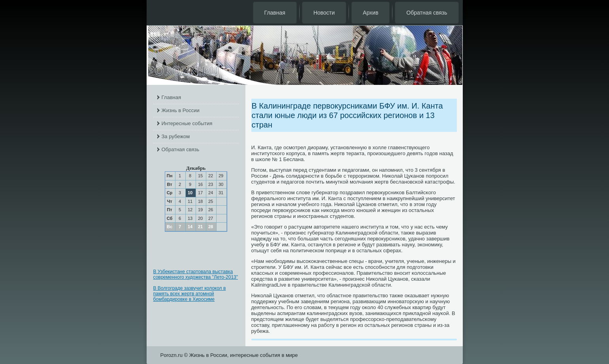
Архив (370, 13)
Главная (275, 13)
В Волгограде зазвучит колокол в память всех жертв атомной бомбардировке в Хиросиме (190, 294)
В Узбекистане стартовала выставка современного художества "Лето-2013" (196, 274)
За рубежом (176, 136)
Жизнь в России (181, 110)
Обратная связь (427, 13)
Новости (324, 13)
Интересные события (187, 123)
